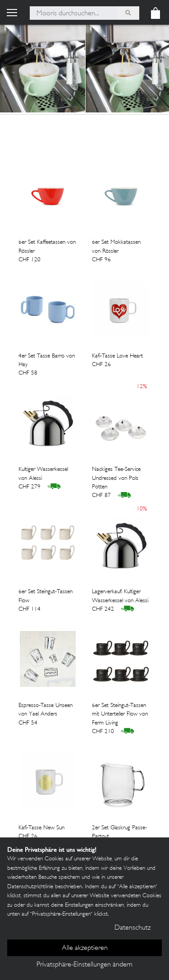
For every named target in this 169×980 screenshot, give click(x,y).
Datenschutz (132, 928)
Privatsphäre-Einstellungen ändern (84, 965)
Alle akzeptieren (85, 948)
